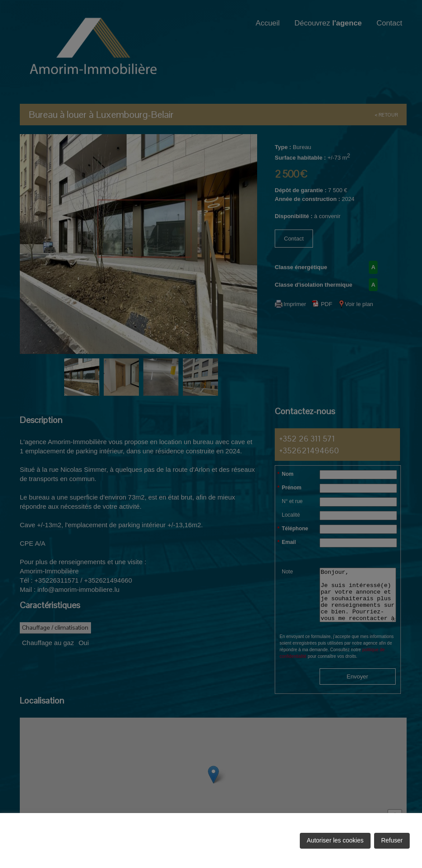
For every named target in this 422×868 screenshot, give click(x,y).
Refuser (392, 840)
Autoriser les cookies (335, 840)
